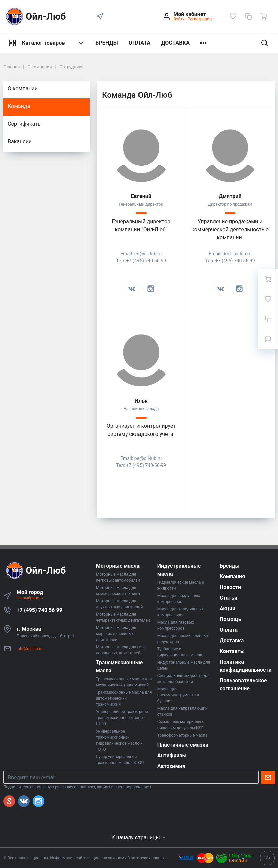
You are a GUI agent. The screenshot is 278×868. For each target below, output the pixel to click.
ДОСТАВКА (175, 43)
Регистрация (200, 19)
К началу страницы (139, 837)
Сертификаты (25, 124)
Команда (19, 106)
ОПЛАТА (140, 43)
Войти (179, 19)
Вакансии (20, 142)
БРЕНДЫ (107, 43)
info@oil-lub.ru (30, 649)
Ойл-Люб (35, 17)
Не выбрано (31, 598)
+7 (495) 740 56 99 (40, 610)
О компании (23, 89)
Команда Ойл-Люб (137, 95)
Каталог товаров (47, 43)
